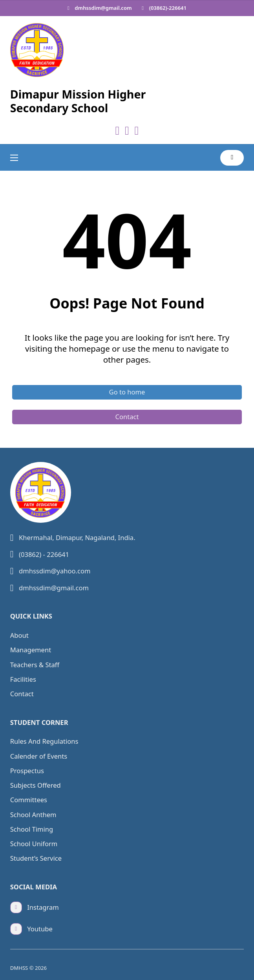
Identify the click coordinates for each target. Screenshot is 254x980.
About (19, 635)
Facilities (23, 679)
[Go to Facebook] (118, 131)
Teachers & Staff (35, 665)
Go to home (127, 392)
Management (31, 650)
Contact (127, 417)
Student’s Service (36, 858)
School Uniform (34, 844)
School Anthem (33, 815)
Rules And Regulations (44, 741)
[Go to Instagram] (136, 131)
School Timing (32, 829)
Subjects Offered (36, 785)
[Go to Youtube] (127, 131)
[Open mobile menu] (14, 158)
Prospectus (27, 771)
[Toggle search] (232, 158)
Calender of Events (39, 756)
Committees (29, 800)
